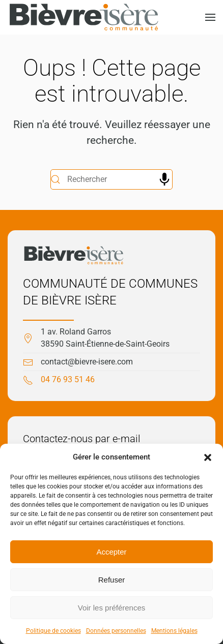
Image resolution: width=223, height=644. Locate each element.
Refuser (112, 580)
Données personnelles (116, 631)
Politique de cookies (53, 631)
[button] (208, 457)
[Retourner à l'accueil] (84, 17)
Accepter (111, 552)
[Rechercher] (111, 179)
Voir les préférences (112, 608)
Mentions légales (174, 631)
